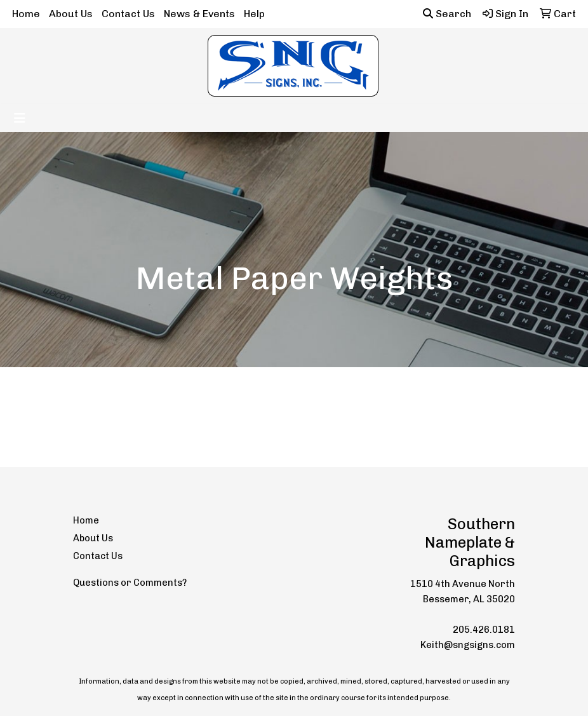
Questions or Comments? (130, 583)
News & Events (199, 14)
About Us (71, 14)
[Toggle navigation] (20, 118)
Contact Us (128, 14)
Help (254, 14)
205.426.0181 (484, 630)
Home (26, 14)
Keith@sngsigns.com (468, 645)
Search (447, 14)
